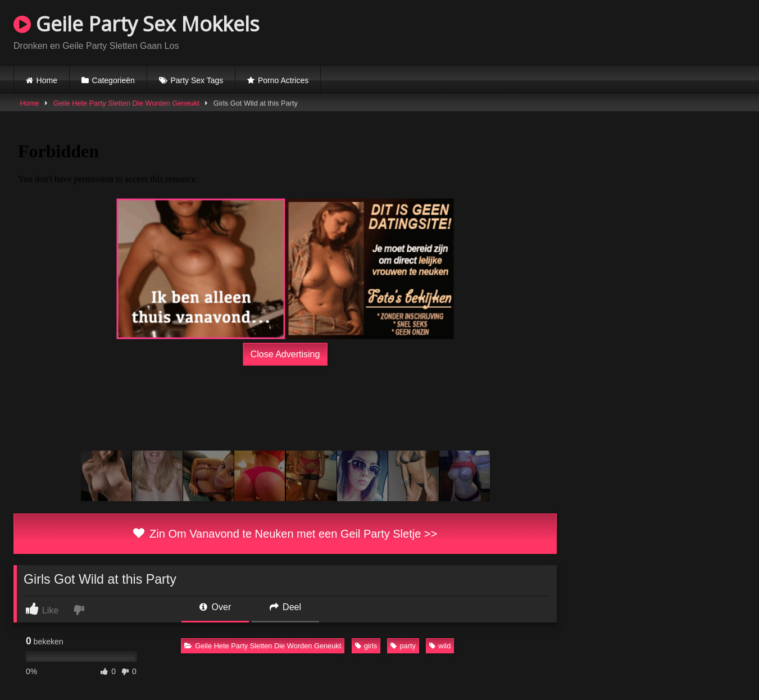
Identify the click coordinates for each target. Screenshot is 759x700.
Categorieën (113, 80)
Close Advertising (285, 354)
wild (440, 646)
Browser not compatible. (614, 31)
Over (215, 607)
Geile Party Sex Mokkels (137, 24)
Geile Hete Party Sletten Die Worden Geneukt (126, 103)
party (403, 646)
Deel (285, 607)
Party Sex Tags (197, 80)
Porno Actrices (283, 80)
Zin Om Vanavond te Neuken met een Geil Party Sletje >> (285, 534)
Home (47, 80)
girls (366, 646)
